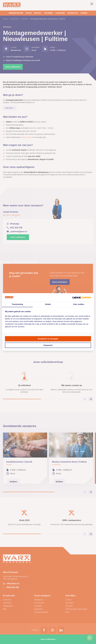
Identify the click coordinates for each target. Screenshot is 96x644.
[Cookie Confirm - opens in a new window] (82, 297)
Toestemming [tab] (17, 304)
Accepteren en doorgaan (48, 339)
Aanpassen (48, 345)
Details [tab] (48, 304)
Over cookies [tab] (79, 304)
